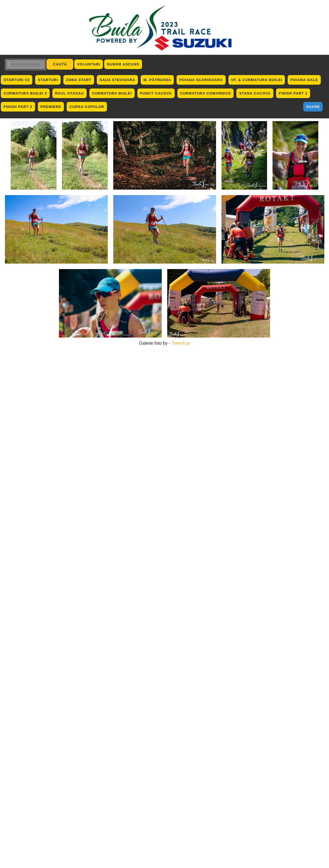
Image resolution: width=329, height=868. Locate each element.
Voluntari (89, 64)
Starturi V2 (17, 80)
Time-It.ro (181, 343)
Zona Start (79, 80)
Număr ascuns (123, 64)
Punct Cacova (156, 93)
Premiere (51, 107)
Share (313, 107)
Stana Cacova (255, 93)
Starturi (48, 80)
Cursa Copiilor (87, 107)
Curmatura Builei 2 (25, 93)
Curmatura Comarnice (206, 93)
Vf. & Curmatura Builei (257, 80)
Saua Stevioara (117, 80)
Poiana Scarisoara (201, 80)
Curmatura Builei (112, 93)
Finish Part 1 (293, 93)
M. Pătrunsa (157, 80)
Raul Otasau (69, 93)
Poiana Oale (304, 80)
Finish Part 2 (18, 107)
